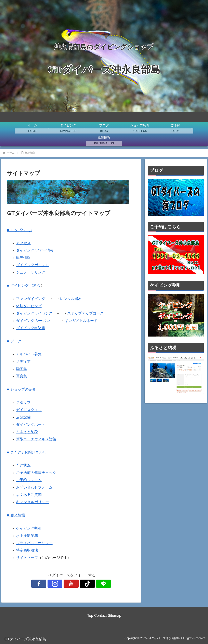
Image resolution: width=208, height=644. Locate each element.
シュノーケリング (31, 272)
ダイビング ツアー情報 (35, 250)
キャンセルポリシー (32, 502)
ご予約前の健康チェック (36, 473)
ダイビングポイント (32, 265)
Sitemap (114, 616)
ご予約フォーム (29, 480)
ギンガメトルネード (81, 321)
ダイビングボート (31, 425)
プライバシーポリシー (34, 543)
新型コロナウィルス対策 (36, 439)
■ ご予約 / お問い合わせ (27, 452)
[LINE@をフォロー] (90, 584)
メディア (23, 362)
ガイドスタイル (29, 410)
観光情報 (23, 258)
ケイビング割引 (31, 528)
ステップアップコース (86, 313)
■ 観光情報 (16, 515)
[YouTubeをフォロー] (71, 584)
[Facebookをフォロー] (52, 584)
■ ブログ (14, 341)
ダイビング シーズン (33, 321)
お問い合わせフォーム (34, 487)
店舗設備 (23, 417)
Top (90, 616)
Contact (100, 616)
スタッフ (23, 403)
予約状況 (23, 465)
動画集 (22, 369)
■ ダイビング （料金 (24, 286)
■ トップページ (20, 230)
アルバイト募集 (29, 354)
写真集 (22, 376)
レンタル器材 (71, 299)
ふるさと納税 (27, 432)
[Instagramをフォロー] (62, 584)
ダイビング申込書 (31, 328)
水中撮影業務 (27, 536)
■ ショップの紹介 (22, 389)
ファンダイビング (31, 299)
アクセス (23, 243)
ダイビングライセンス (34, 313)
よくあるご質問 (29, 495)
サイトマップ (27, 558)
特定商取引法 (27, 550)
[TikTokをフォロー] (80, 584)
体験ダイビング (29, 306)
